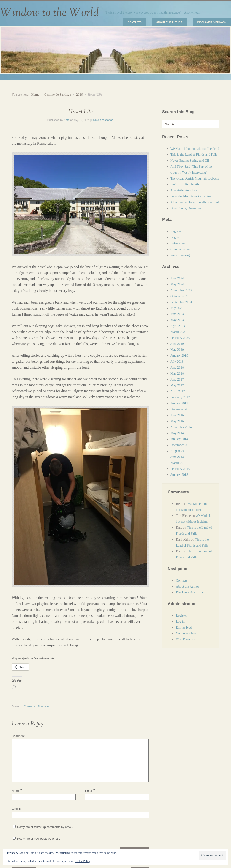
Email (90, 790)
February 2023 (180, 338)
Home (35, 95)
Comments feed (181, 249)
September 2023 (181, 302)
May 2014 (177, 433)
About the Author (169, 22)
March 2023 (178, 332)
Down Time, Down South (187, 208)
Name (17, 791)
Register (176, 231)
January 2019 (179, 356)
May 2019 (177, 350)
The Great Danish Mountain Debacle (195, 178)
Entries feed (178, 243)
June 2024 (177, 278)
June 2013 (177, 457)
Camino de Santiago (58, 95)
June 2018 (177, 367)
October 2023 (179, 296)
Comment (18, 736)
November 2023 (181, 290)
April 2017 (178, 391)
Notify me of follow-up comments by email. (45, 827)
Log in (175, 237)
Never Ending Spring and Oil (190, 161)
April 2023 (178, 326)
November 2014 (181, 427)
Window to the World (50, 13)
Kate (67, 120)
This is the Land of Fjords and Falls (194, 155)
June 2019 (177, 344)
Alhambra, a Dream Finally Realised (195, 202)
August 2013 (179, 451)
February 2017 (180, 397)
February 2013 (180, 469)
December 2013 (181, 445)
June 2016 (177, 415)
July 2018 (177, 362)
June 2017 (177, 379)
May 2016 (177, 421)
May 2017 (177, 385)
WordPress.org (180, 255)
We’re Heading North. (185, 184)
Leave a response (102, 120)
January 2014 (179, 439)
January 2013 (179, 475)
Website (17, 809)
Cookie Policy (82, 861)
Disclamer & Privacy (212, 22)
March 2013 (178, 463)
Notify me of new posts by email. (39, 839)
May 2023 (177, 320)
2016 (79, 95)
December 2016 (181, 409)
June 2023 (177, 314)
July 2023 (177, 308)
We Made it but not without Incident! (195, 149)
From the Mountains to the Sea (191, 196)
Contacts (134, 22)
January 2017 (179, 403)
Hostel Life (80, 112)
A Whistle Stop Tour (184, 190)
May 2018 (177, 373)
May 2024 (177, 284)
